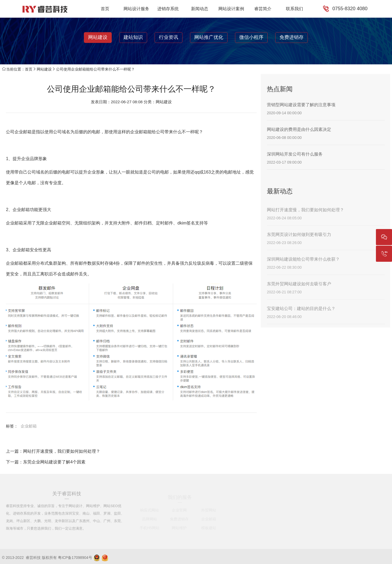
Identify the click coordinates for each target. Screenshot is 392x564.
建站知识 (133, 37)
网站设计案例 (231, 9)
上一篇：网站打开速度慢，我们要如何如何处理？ (53, 451)
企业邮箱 (29, 426)
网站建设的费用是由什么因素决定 (299, 129)
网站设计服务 (136, 9)
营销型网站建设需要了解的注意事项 (301, 105)
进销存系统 (168, 9)
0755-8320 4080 (350, 9)
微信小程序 (251, 37)
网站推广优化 (209, 37)
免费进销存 (292, 37)
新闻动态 (200, 9)
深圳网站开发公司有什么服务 (295, 154)
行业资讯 (169, 37)
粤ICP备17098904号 (75, 558)
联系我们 (294, 9)
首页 (105, 9)
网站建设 (98, 37)
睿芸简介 (263, 9)
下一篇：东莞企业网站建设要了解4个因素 (46, 462)
